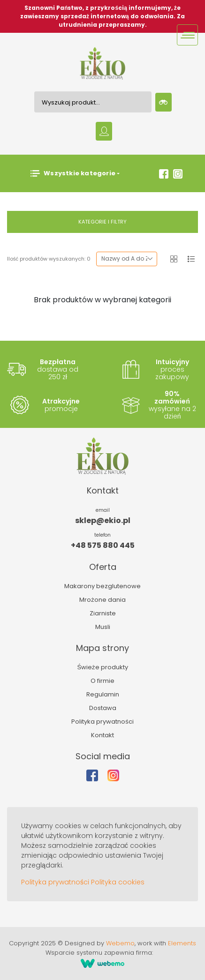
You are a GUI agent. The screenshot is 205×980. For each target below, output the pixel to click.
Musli (103, 627)
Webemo (120, 943)
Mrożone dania (102, 600)
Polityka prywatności (102, 722)
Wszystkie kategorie (73, 173)
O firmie (102, 681)
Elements (182, 943)
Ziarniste (103, 613)
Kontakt (102, 735)
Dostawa (103, 708)
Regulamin (103, 694)
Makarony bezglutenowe (102, 586)
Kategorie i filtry (102, 222)
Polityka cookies (118, 882)
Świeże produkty (102, 667)
